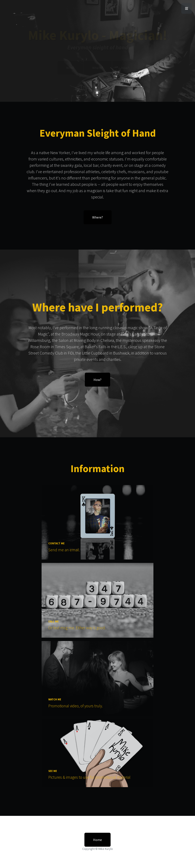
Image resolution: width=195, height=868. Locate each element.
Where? (98, 68)
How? (125, 68)
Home (97, 840)
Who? (70, 68)
